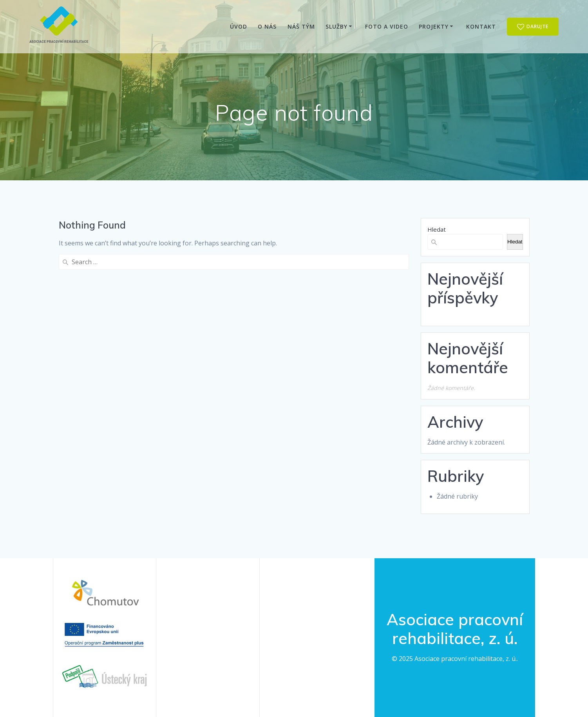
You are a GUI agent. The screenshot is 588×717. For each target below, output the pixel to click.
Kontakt (481, 26)
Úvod (239, 26)
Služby (337, 26)
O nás (267, 26)
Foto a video (387, 26)
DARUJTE (533, 27)
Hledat (437, 229)
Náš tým (301, 26)
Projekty (434, 26)
